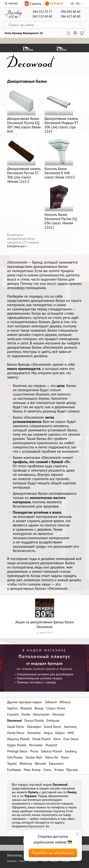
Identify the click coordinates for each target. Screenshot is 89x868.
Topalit (12, 764)
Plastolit (51, 745)
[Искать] (81, 25)
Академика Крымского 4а (30, 826)
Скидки (54, 4)
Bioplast (26, 708)
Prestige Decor (17, 751)
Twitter (22, 861)
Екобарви (14, 770)
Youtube (66, 861)
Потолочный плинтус (44, 656)
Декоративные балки (27, 81)
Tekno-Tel (52, 757)
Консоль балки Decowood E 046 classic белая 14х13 (60, 158)
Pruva (34, 751)
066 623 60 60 (71, 16)
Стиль (47, 770)
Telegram (54, 861)
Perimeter (36, 745)
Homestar (34, 733)
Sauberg (71, 751)
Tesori (65, 757)
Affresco (65, 702)
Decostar (58, 714)
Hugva (48, 733)
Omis (57, 739)
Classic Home (56, 708)
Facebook (12, 861)
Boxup (39, 708)
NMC (71, 733)
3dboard (51, 702)
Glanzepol (34, 727)
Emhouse (53, 720)
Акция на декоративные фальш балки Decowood (44, 614)
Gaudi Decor (16, 727)
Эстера (59, 770)
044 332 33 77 (42, 12)
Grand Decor (52, 727)
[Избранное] (68, 33)
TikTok (44, 861)
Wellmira (26, 764)
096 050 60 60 (71, 12)
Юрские (72, 770)
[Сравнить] (75, 33)
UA (72, 3)
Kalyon (60, 733)
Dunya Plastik (34, 720)
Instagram (34, 861)
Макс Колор (32, 770)
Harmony (70, 727)
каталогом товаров (59, 803)
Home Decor (16, 733)
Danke (26, 714)
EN (78, 3)
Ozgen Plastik (17, 745)
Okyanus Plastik (18, 739)
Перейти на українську (53, 853)
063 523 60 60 (42, 16)
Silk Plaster (15, 757)
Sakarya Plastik (52, 751)
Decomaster (41, 714)
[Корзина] (82, 33)
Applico (12, 708)
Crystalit (13, 714)
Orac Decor (71, 739)
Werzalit (40, 764)
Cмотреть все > (17, 246)
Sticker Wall (34, 757)
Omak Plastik (42, 739)
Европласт (56, 764)
